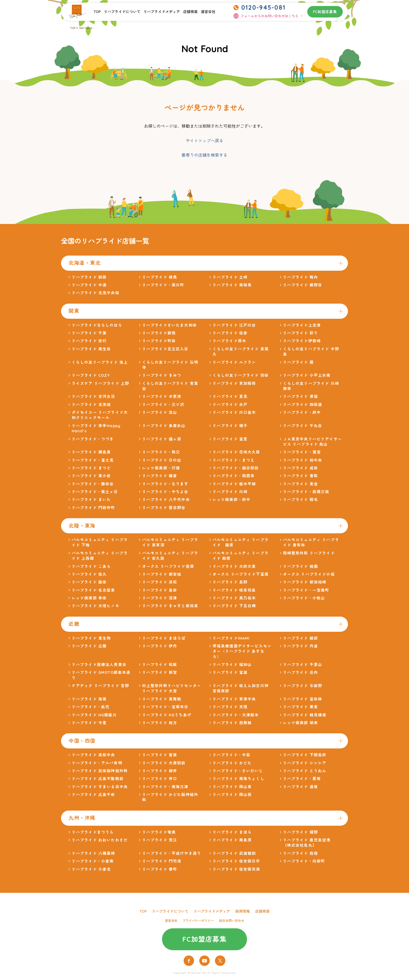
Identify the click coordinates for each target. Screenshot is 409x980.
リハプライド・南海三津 (165, 787)
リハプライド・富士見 (93, 460)
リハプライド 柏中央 (303, 460)
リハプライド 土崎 (230, 277)
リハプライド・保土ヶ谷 (95, 492)
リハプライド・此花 (91, 707)
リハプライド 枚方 (160, 723)
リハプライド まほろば (164, 638)
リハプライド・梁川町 (163, 285)
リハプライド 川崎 (230, 492)
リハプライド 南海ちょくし (239, 779)
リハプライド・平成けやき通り (172, 853)
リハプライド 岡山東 (232, 787)
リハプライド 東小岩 (91, 476)
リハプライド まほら (232, 832)
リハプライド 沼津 (160, 598)
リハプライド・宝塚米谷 (165, 707)
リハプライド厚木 (229, 341)
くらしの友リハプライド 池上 (100, 362)
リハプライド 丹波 (300, 646)
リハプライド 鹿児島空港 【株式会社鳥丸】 (309, 843)
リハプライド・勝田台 (93, 484)
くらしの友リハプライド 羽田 (241, 375)
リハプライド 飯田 (89, 582)
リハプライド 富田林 (303, 699)
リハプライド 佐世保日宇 (236, 861)
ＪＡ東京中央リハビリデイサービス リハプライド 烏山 (312, 442)
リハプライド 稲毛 (300, 500)
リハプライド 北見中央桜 (96, 293)
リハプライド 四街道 (303, 405)
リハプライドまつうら (93, 832)
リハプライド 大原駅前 (164, 763)
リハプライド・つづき (93, 439)
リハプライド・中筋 (231, 755)
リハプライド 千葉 (89, 333)
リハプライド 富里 (230, 439)
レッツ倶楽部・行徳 (161, 468)
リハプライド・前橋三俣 (306, 492)
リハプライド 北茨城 (91, 405)
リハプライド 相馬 (160, 277)
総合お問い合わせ (232, 921)
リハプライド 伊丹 (160, 646)
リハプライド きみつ (162, 375)
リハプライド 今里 (89, 723)
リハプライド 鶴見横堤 (305, 715)
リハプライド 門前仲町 (94, 508)
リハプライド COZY (91, 375)
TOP (97, 12)
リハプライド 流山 (160, 412)
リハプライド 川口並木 (234, 412)
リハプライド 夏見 (230, 396)
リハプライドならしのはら (97, 325)
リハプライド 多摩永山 (164, 426)
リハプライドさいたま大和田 (170, 325)
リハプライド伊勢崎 (302, 341)
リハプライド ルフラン (234, 362)
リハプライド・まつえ (234, 460)
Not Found (86, 28)
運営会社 (208, 12)
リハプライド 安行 (89, 341)
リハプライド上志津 (302, 325)
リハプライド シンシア (305, 763)
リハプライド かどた (232, 763)
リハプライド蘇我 (159, 333)
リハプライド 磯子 (230, 426)
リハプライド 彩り (300, 333)
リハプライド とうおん (305, 771)
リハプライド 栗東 (300, 707)
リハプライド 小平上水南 (307, 375)
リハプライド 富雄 (230, 672)
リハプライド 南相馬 (232, 285)
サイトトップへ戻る (204, 141)
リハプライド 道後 (300, 787)
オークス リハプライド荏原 (168, 566)
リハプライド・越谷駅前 (236, 468)
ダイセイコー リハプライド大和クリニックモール (100, 415)
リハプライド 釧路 (89, 277)
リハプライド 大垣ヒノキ (96, 606)
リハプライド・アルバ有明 (97, 763)
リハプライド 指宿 (300, 853)
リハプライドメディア (162, 12)
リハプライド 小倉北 (91, 869)
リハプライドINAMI (231, 638)
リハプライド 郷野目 (303, 285)
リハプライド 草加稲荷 (234, 383)
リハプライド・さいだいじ (238, 771)
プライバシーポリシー (198, 921)
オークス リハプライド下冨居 (241, 574)
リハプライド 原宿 (300, 396)
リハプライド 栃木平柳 (234, 484)
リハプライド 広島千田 (94, 795)
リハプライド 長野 (230, 582)
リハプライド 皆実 (160, 755)
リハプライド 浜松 (160, 582)
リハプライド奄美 (159, 832)
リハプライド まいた (91, 500)
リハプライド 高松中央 (94, 755)
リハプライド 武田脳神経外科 (100, 771)
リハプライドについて (122, 12)
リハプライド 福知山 (232, 665)
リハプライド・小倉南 (93, 861)
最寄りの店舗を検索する (204, 155)
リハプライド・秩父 (161, 452)
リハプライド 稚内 (300, 277)
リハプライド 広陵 (89, 646)
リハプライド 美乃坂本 (234, 598)
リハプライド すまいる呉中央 (100, 787)
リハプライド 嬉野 (300, 832)
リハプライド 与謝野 (303, 686)
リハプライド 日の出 (162, 460)
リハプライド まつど (91, 468)
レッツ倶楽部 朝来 (300, 723)
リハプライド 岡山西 (232, 795)
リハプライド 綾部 (300, 638)
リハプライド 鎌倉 (160, 476)
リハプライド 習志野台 (164, 508)
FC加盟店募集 (325, 12)
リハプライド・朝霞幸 (234, 476)
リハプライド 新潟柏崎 (305, 582)
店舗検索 (190, 12)
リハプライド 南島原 (232, 840)
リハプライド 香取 (300, 476)
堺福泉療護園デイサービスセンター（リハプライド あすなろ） (242, 651)
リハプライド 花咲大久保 (236, 452)
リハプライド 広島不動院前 (98, 779)
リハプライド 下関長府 (305, 755)
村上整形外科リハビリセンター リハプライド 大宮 (172, 688)
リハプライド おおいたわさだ (100, 840)
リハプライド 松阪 (160, 665)
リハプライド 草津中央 (234, 699)
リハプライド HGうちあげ (167, 715)
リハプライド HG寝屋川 (94, 715)
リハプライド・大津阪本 (236, 715)
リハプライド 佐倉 (230, 333)
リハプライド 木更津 (162, 396)
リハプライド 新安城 (162, 574)
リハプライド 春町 (160, 869)
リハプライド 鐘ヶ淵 (162, 439)
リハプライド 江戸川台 (234, 325)
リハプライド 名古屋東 (94, 590)
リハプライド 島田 (160, 590)
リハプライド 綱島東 (91, 452)
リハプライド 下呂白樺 (234, 606)
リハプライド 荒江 (160, 840)
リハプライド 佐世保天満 (236, 869)
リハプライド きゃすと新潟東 (170, 606)
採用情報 (243, 911)
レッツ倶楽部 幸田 (89, 598)
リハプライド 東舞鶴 (162, 699)
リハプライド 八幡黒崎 (94, 853)
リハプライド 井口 (160, 779)
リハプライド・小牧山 (304, 598)
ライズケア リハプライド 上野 (100, 383)
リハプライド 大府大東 (234, 566)
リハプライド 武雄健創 (234, 853)
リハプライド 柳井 (160, 771)
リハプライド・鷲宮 (302, 452)
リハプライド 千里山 (303, 665)
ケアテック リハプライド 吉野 (100, 686)
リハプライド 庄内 (300, 672)
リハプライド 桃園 (300, 566)
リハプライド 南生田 (91, 349)
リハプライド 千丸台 (303, 426)
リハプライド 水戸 (230, 405)
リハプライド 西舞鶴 (232, 723)
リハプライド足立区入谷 (165, 349)
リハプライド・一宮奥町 (306, 590)
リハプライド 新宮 (160, 672)
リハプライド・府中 (302, 412)
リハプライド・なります (165, 484)
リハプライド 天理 (230, 707)
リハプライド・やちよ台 (165, 492)
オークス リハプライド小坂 (309, 574)
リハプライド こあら (91, 566)
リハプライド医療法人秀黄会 (99, 665)
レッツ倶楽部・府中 (231, 500)
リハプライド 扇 (298, 362)
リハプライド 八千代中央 (166, 500)
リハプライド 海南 (89, 699)
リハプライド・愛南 (302, 779)
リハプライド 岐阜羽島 (234, 590)
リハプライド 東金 (300, 484)
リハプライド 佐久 (89, 574)
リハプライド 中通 (89, 285)
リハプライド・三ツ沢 (163, 405)
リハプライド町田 (159, 341)
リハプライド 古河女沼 (94, 396)
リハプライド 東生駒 (91, 638)
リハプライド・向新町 (304, 861)
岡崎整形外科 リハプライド (309, 553)
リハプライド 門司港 (162, 861)
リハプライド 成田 (300, 468)
